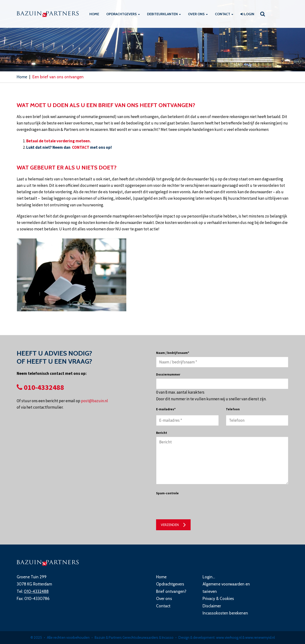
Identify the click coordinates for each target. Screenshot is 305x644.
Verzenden (170, 525)
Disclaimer (212, 606)
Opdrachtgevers (123, 14)
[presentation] (192, 506)
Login (247, 14)
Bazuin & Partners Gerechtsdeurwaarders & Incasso (134, 638)
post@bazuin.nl (94, 401)
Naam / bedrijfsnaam (173, 353)
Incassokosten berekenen (225, 613)
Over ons (198, 14)
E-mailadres (166, 409)
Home (94, 14)
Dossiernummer (168, 374)
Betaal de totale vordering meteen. (59, 141)
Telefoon (233, 409)
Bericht (162, 433)
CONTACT (81, 147)
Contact (224, 14)
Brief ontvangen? (171, 591)
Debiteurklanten (164, 14)
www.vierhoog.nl (229, 638)
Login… (209, 577)
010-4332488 (40, 387)
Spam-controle (167, 493)
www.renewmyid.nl (260, 638)
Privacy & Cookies (218, 599)
